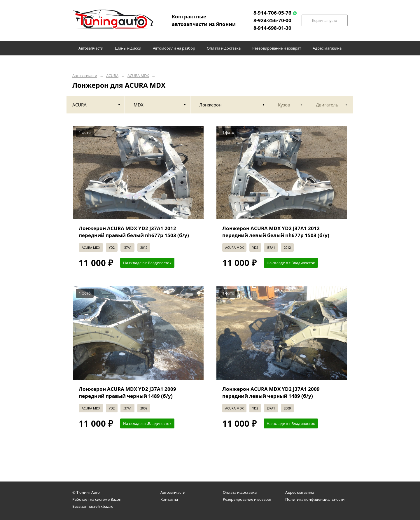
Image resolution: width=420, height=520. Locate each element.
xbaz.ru (107, 506)
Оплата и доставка (240, 492)
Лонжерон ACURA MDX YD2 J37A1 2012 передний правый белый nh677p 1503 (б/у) (134, 232)
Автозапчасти (85, 76)
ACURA (112, 76)
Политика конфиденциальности (315, 499)
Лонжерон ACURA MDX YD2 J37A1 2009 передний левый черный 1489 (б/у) (271, 392)
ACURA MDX (138, 76)
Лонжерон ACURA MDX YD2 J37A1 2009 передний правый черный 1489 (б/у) (127, 392)
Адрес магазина (300, 492)
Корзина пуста (325, 21)
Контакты (169, 499)
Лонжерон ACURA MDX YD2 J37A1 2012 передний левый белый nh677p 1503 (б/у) (276, 232)
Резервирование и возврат (247, 499)
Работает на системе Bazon (97, 499)
